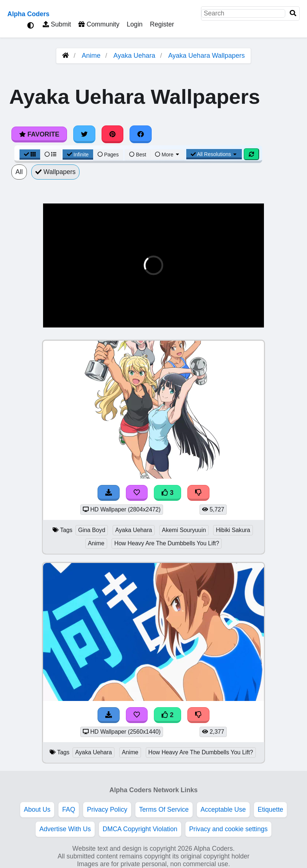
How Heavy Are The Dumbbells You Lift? (167, 543)
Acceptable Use (223, 809)
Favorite (39, 134)
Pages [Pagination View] (108, 155)
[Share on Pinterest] (113, 134)
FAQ (69, 809)
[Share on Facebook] (141, 134)
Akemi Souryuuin (184, 530)
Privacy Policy (107, 809)
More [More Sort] (167, 155)
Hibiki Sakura (233, 530)
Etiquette (270, 809)
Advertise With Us (65, 829)
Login (135, 24)
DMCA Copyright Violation (140, 829)
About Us (37, 809)
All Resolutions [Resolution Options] (214, 154)
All (19, 172)
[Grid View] (30, 155)
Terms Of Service (164, 809)
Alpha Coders (28, 14)
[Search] (293, 13)
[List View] (50, 155)
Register (162, 24)
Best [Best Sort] (138, 155)
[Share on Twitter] (84, 134)
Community (99, 24)
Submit (57, 24)
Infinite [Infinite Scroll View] (78, 155)
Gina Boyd (92, 530)
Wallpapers (56, 172)
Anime (91, 56)
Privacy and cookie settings (228, 829)
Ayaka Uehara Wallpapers (207, 56)
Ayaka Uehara (134, 56)
